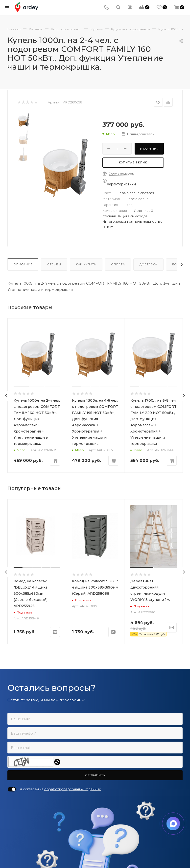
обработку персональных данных (72, 789)
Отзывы (54, 264)
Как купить (86, 264)
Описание (23, 264)
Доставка (148, 264)
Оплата (118, 264)
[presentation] (6, 396)
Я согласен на (60, 789)
